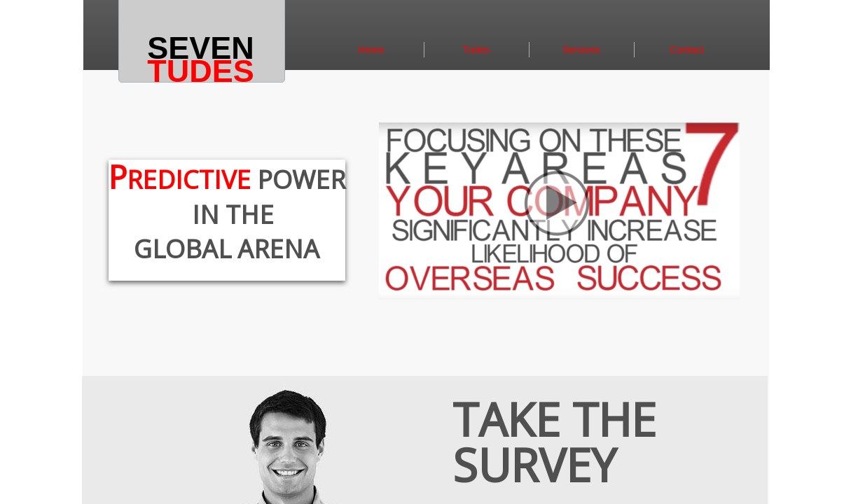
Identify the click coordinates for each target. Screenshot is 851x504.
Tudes (476, 50)
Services (581, 50)
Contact (686, 50)
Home (371, 50)
